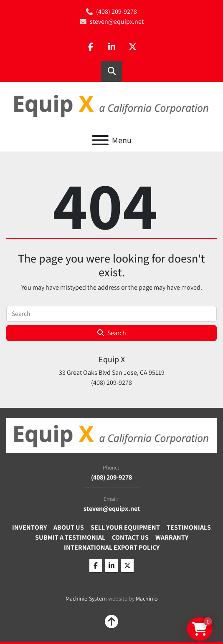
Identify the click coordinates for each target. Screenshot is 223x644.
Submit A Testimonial (70, 537)
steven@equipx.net (117, 21)
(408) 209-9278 (117, 11)
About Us (69, 527)
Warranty (172, 537)
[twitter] (132, 47)
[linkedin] (111, 47)
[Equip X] (111, 435)
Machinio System (86, 599)
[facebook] (91, 47)
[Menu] (100, 140)
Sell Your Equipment (125, 527)
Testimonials (189, 527)
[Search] (111, 314)
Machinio (147, 599)
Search (112, 333)
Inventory (29, 527)
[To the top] (111, 621)
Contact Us (130, 537)
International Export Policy (112, 547)
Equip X (112, 359)
